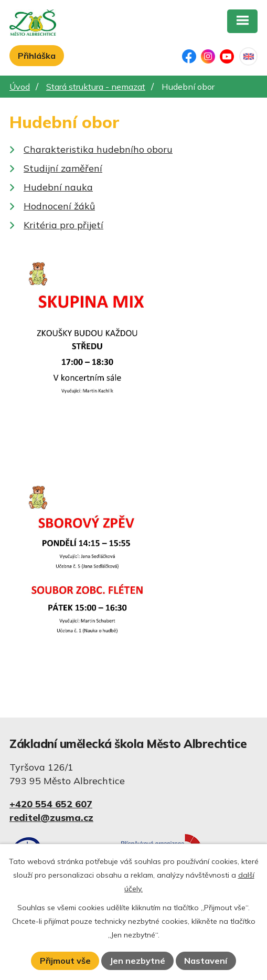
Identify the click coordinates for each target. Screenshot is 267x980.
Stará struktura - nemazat (96, 87)
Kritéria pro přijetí (63, 225)
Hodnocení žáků (59, 206)
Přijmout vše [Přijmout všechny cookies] (65, 961)
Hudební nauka (58, 187)
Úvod (20, 87)
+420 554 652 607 (51, 804)
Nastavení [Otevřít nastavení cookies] (206, 961)
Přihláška (37, 56)
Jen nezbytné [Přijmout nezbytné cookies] (137, 961)
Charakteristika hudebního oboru (98, 149)
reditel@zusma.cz (51, 818)
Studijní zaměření (63, 168)
